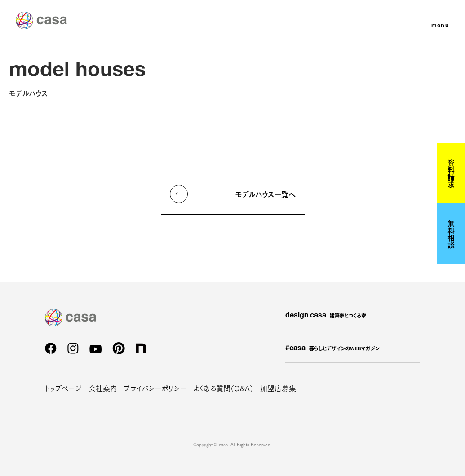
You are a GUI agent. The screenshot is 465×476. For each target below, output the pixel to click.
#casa (332, 348)
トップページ (63, 388)
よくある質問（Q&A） (224, 388)
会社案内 (103, 388)
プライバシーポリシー (155, 388)
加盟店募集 (278, 388)
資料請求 (451, 173)
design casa (326, 316)
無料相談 (451, 234)
